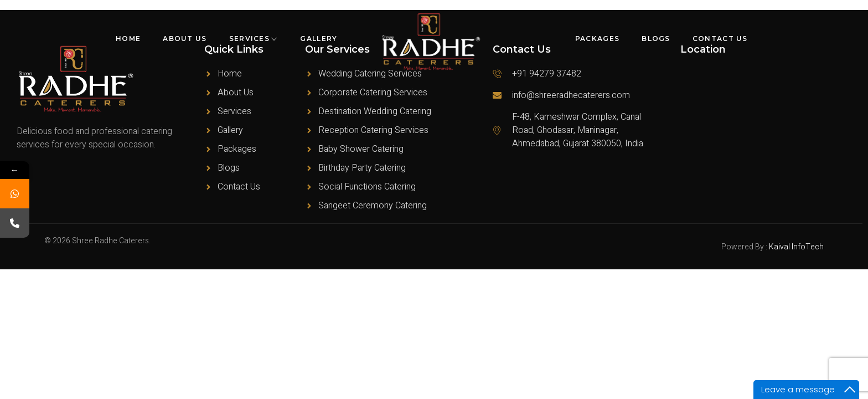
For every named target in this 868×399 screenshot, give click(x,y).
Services (254, 39)
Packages (597, 39)
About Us (185, 39)
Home (128, 39)
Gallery (319, 39)
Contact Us (720, 39)
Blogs (656, 39)
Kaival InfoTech (796, 247)
